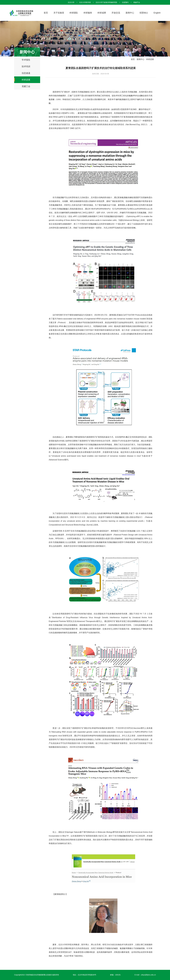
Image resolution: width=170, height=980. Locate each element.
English (157, 13)
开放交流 (116, 13)
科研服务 (88, 13)
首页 (46, 13)
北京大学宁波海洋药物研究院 (106, 2)
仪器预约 (125, 2)
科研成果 (102, 13)
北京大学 (71, 2)
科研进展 (26, 80)
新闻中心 (130, 13)
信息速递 (26, 73)
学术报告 (26, 60)
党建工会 (26, 86)
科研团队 (74, 13)
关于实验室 (59, 13)
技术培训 (26, 66)
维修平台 (137, 2)
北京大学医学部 (85, 2)
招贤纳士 (144, 13)
